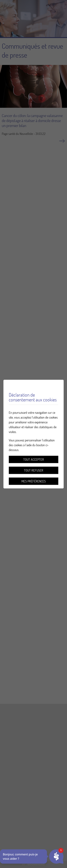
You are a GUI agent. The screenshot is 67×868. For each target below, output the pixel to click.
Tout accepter (34, 459)
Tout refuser (34, 470)
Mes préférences (34, 481)
